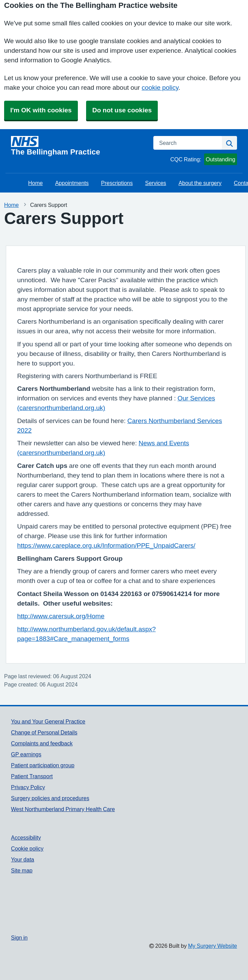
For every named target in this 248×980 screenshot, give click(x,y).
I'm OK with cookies (41, 110)
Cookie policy (27, 848)
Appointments (72, 183)
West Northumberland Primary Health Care (63, 809)
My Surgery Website (212, 946)
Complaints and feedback (42, 743)
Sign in (19, 938)
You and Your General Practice (48, 721)
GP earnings (26, 754)
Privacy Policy (28, 787)
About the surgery (200, 183)
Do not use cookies (122, 110)
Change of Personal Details (44, 732)
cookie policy (160, 88)
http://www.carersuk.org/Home (61, 616)
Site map (22, 870)
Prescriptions (117, 183)
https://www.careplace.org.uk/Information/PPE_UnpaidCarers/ (106, 545)
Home (36, 183)
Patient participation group (43, 765)
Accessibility (26, 838)
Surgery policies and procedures (50, 798)
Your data (22, 859)
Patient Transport (32, 776)
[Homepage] (78, 146)
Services (156, 183)
